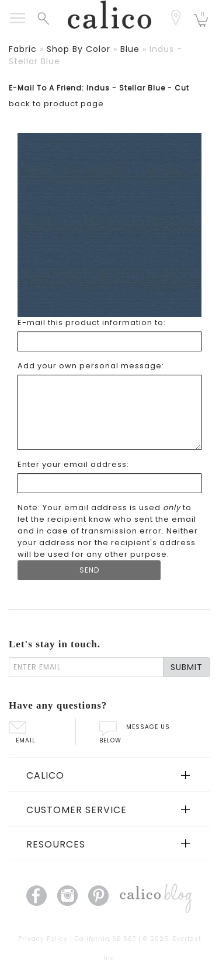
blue (130, 49)
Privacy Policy (43, 939)
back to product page (56, 104)
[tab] (109, 775)
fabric (23, 49)
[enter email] (86, 667)
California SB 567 (105, 939)
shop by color (79, 49)
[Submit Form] (89, 570)
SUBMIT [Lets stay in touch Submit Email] (187, 667)
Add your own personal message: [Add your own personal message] (91, 366)
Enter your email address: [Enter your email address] (73, 464)
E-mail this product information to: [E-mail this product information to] (92, 322)
